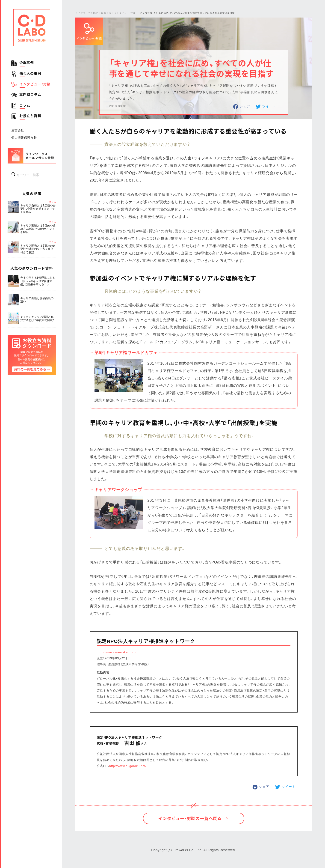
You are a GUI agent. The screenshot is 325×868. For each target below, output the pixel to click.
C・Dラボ (106, 13)
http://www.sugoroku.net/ (128, 766)
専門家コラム (30, 95)
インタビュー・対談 (35, 84)
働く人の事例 (30, 73)
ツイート (269, 106)
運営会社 (18, 130)
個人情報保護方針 (24, 137)
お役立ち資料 (30, 116)
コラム (25, 105)
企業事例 (27, 63)
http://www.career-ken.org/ (117, 652)
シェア (245, 106)
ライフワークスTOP (87, 13)
